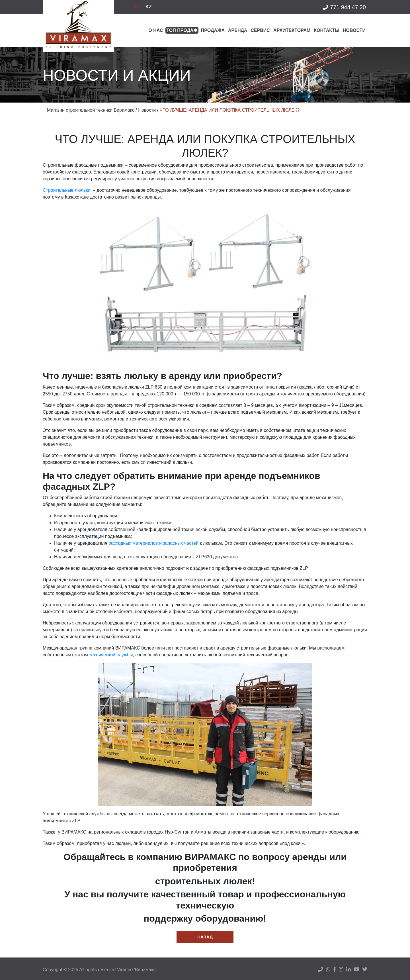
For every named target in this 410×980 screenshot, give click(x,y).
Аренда (238, 30)
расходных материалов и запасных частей (153, 543)
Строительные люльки (66, 190)
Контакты (327, 30)
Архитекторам (292, 30)
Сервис (260, 30)
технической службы (111, 655)
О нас (156, 30)
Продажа (213, 30)
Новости (354, 30)
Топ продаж (182, 30)
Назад (205, 937)
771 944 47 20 (344, 8)
